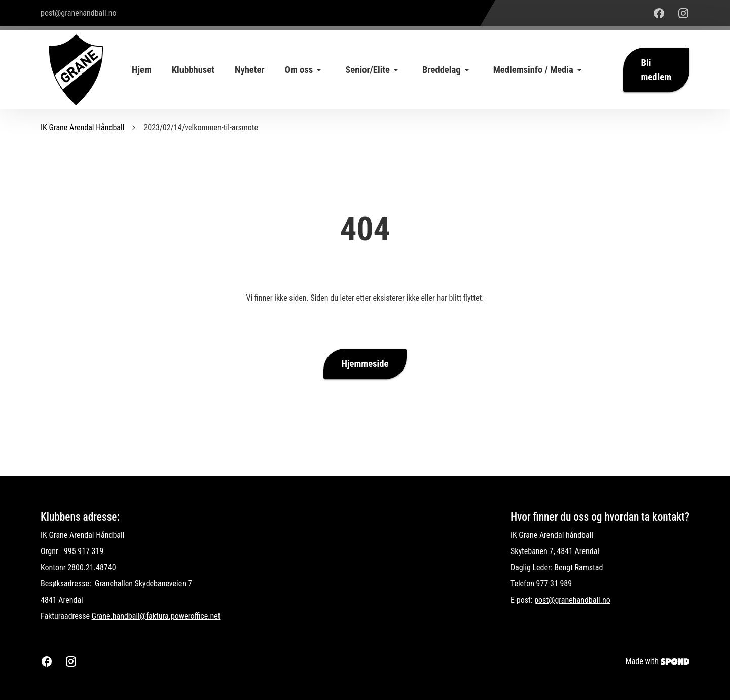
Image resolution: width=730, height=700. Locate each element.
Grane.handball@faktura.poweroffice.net (156, 616)
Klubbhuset (193, 70)
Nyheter (250, 70)
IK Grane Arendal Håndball (82, 127)
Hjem (142, 70)
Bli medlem (656, 70)
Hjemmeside (365, 364)
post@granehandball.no (572, 600)
